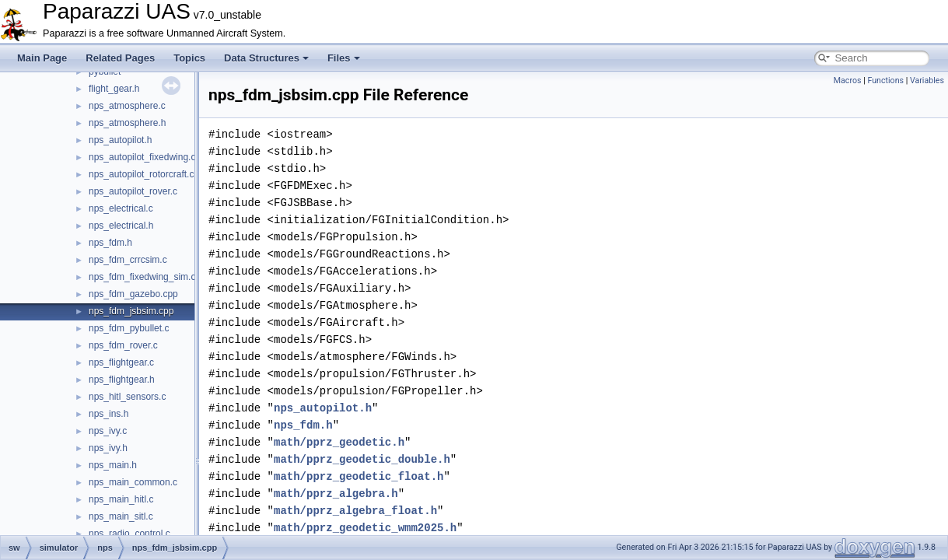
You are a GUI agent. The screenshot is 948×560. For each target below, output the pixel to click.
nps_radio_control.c (129, 534)
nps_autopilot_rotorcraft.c (141, 174)
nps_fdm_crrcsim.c (128, 260)
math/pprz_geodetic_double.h (362, 459)
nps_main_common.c (133, 482)
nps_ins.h (108, 414)
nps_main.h (113, 465)
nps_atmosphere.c (127, 106)
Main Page (42, 58)
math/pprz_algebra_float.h (355, 511)
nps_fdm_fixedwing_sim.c (142, 277)
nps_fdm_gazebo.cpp (133, 294)
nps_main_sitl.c (121, 516)
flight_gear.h (114, 89)
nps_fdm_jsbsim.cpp (131, 311)
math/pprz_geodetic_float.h (359, 476)
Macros (848, 80)
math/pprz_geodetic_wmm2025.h (365, 528)
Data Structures (266, 58)
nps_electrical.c (121, 208)
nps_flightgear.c (121, 362)
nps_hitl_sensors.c (127, 397)
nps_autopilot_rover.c (133, 191)
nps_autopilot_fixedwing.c (142, 157)
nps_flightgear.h (122, 380)
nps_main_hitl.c (121, 499)
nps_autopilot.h (120, 140)
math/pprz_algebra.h (336, 493)
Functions (885, 80)
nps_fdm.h (110, 243)
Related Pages (120, 58)
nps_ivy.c (108, 431)
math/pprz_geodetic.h (339, 442)
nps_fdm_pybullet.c (129, 328)
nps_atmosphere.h (127, 123)
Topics (189, 58)
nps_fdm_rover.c (123, 345)
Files (344, 58)
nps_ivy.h (108, 448)
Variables (927, 80)
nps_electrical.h (121, 226)
